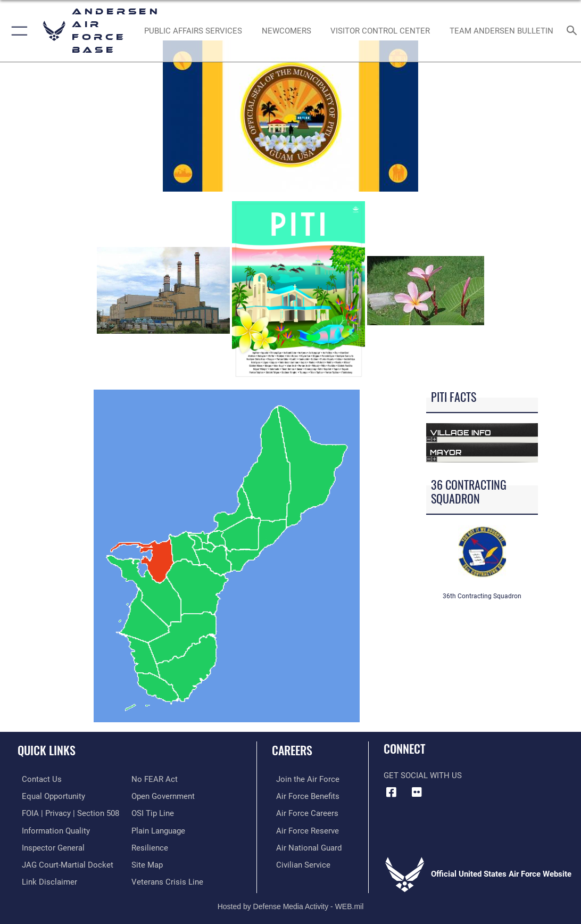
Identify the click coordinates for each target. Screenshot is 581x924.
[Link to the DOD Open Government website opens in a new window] (163, 795)
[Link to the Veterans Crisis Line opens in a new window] (167, 878)
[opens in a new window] (193, 31)
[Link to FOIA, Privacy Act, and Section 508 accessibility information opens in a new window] (66, 812)
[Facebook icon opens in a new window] (392, 792)
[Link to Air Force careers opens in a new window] (303, 812)
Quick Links (47, 750)
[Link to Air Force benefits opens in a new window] (304, 795)
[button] (17, 31)
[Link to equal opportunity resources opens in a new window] (49, 795)
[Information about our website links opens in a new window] (45, 878)
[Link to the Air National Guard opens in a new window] (305, 845)
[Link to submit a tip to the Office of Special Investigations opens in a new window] (153, 812)
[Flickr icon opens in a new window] (417, 792)
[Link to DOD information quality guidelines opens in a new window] (52, 828)
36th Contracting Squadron (482, 596)
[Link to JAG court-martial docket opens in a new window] (63, 861)
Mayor (446, 452)
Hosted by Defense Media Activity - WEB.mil (291, 902)
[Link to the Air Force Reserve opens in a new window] (303, 828)
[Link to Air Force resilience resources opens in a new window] (150, 845)
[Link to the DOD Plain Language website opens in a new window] (158, 828)
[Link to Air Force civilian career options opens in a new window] (299, 861)
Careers (292, 750)
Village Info (460, 432)
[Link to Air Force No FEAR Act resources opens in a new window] (155, 779)
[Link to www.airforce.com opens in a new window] (304, 779)
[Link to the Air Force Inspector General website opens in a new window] (49, 845)
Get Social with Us (423, 775)
